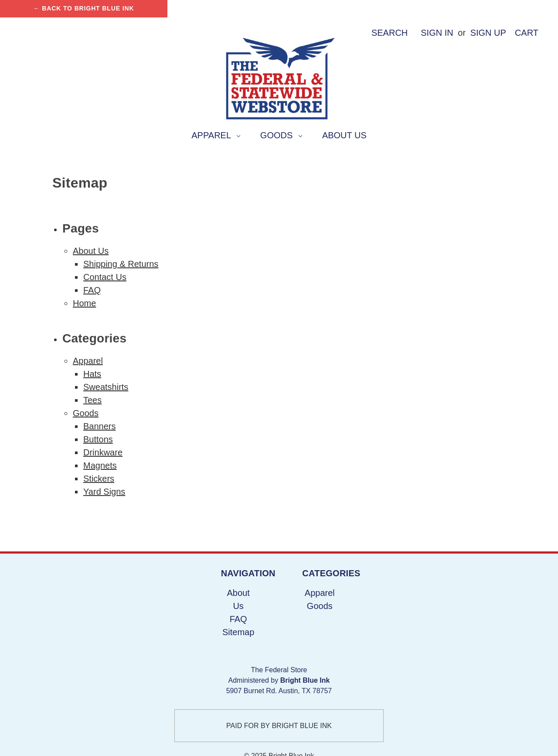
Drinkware (103, 452)
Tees (92, 400)
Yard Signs (104, 492)
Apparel (216, 135)
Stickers (99, 479)
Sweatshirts (106, 387)
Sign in (437, 33)
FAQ (92, 290)
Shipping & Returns (121, 264)
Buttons (98, 439)
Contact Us (105, 277)
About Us (344, 135)
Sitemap (238, 632)
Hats (92, 374)
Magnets (100, 465)
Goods (281, 135)
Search (390, 33)
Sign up (488, 33)
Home (84, 303)
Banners (100, 426)
